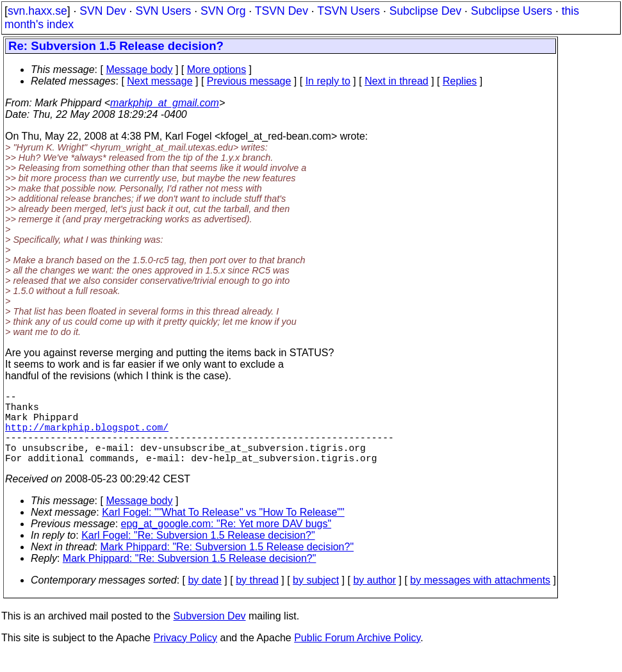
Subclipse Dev (425, 11)
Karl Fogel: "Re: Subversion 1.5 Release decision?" (198, 553)
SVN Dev (102, 11)
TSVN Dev (282, 11)
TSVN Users (348, 11)
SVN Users (163, 11)
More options (217, 70)
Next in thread (397, 81)
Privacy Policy (185, 656)
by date (204, 598)
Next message (160, 81)
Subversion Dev (210, 634)
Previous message (249, 81)
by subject (316, 598)
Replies (460, 81)
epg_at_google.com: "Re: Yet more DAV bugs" (226, 542)
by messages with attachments (480, 598)
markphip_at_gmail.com (165, 103)
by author (374, 598)
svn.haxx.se (37, 11)
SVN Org (223, 11)
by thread (257, 598)
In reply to (328, 81)
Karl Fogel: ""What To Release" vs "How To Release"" (223, 530)
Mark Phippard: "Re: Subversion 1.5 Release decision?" (227, 565)
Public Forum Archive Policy (357, 656)
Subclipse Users (512, 11)
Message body (139, 70)
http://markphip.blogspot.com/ (87, 437)
